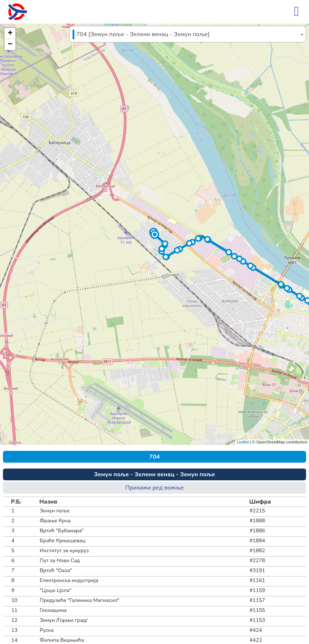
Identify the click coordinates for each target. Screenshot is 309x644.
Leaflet (243, 442)
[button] (155, 234)
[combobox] (188, 34)
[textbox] (188, 34)
